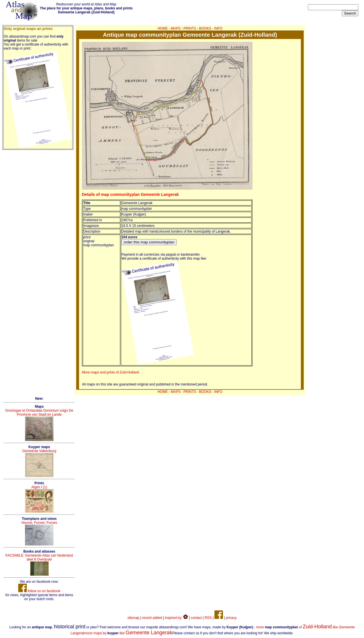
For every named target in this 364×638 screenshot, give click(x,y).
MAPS (176, 28)
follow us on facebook (39, 591)
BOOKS (205, 28)
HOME (163, 28)
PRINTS (190, 28)
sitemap (133, 618)
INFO (218, 28)
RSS (208, 618)
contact (196, 618)
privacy (231, 618)
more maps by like (129, 633)
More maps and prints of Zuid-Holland (110, 372)
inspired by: (177, 618)
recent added (152, 618)
